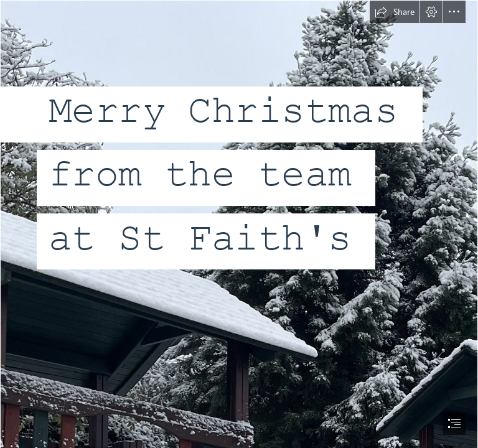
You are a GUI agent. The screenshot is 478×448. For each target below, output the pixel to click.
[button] (395, 12)
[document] (239, 224)
